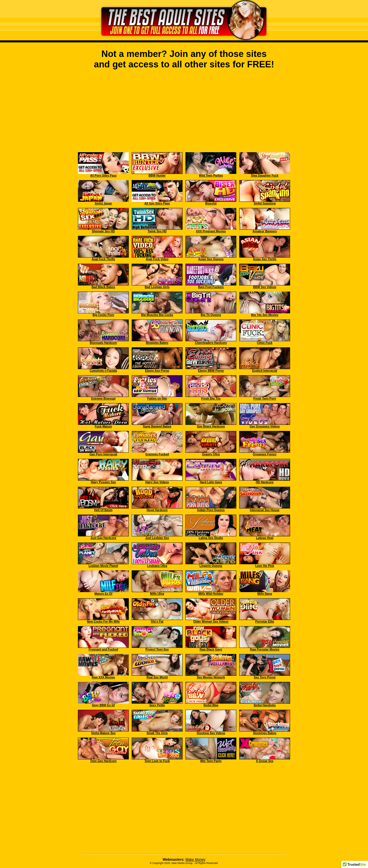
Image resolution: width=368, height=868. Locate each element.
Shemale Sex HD (103, 231)
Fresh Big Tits (211, 399)
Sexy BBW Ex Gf (103, 705)
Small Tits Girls (157, 733)
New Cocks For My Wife (103, 622)
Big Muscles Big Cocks (157, 315)
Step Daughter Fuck (265, 176)
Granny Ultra (211, 454)
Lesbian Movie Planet (103, 566)
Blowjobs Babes (157, 343)
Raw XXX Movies (103, 677)
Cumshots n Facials (103, 371)
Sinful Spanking (265, 203)
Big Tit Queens (211, 315)
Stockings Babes (265, 733)
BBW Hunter (157, 176)
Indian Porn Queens (211, 510)
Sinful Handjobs (265, 705)
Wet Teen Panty (211, 761)
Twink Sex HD (157, 231)
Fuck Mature (103, 426)
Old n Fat (157, 622)
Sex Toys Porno (265, 677)
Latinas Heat (265, 538)
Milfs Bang (265, 594)
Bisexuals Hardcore (103, 343)
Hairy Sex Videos (157, 482)
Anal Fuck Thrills (103, 259)
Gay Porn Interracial (103, 454)
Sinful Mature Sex (103, 733)
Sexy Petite (157, 705)
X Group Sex (265, 761)
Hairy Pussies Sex (103, 482)
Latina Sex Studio (211, 538)
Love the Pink (265, 566)
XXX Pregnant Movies (211, 231)
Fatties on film (157, 399)
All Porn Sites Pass (103, 176)
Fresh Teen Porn (265, 399)
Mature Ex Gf (103, 594)
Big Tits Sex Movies (265, 315)
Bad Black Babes (103, 287)
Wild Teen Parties (211, 176)
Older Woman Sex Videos (211, 622)
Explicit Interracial (265, 371)
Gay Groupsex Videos (265, 426)
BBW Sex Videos (265, 287)
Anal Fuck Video (157, 259)
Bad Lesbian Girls (157, 287)
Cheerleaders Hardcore (211, 343)
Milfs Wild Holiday (211, 594)
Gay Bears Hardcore (211, 426)
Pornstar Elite (265, 622)
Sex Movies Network (211, 677)
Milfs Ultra (157, 594)
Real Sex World (157, 677)
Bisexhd (211, 203)
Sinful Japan (103, 203)
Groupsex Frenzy (265, 454)
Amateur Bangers (265, 231)
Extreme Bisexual (103, 399)
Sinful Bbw (211, 705)
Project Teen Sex (157, 649)
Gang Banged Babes (157, 426)
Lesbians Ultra (157, 566)
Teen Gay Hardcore (103, 761)
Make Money (195, 860)
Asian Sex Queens (211, 259)
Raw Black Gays (211, 649)
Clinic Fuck (265, 343)
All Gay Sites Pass (157, 203)
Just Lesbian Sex (157, 538)
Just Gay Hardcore (103, 538)
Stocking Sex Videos (211, 733)
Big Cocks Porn (103, 315)
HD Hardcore (265, 482)
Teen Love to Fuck (157, 761)
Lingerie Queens (211, 566)
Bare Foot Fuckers (211, 287)
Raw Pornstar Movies (265, 649)
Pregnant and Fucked (103, 649)
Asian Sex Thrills (265, 259)
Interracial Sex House (265, 510)
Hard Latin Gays (211, 482)
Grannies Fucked (157, 454)
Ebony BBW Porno (211, 371)
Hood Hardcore (157, 510)
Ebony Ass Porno (157, 371)
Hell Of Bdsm (103, 510)
